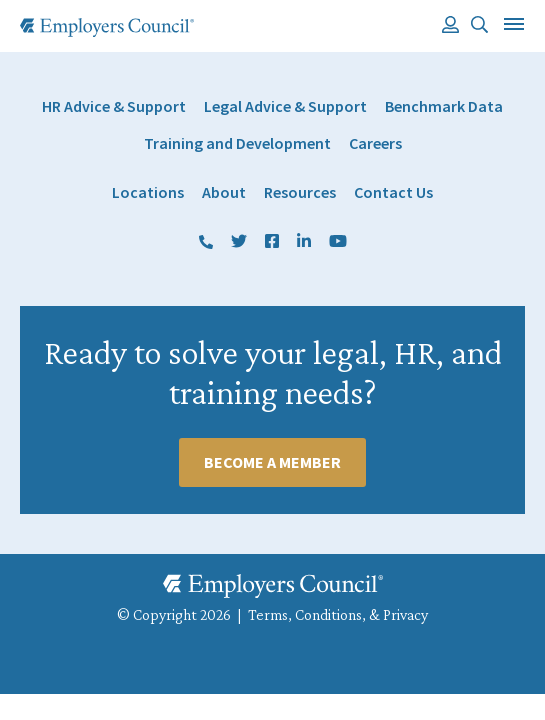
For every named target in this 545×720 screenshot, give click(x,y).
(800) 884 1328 (206, 242)
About (224, 192)
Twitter (239, 242)
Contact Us (393, 192)
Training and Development (237, 143)
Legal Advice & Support (285, 106)
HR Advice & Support (114, 106)
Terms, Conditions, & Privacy (338, 614)
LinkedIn (304, 242)
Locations (148, 192)
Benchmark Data (444, 106)
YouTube (338, 242)
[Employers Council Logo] (107, 27)
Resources (300, 192)
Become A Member (272, 462)
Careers (375, 143)
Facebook (272, 242)
